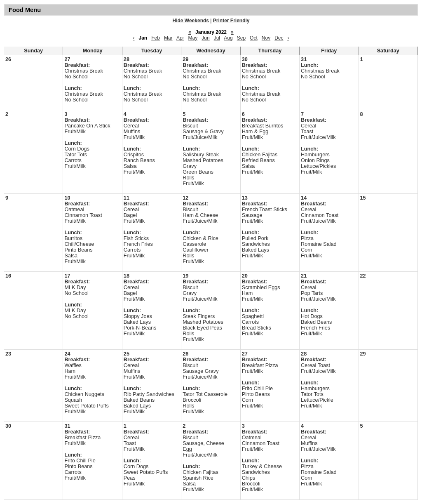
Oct (254, 38)
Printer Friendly (231, 21)
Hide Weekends (191, 21)
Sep (241, 38)
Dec (279, 38)
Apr (180, 38)
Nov (266, 38)
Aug (228, 38)
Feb (156, 38)
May (193, 38)
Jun (205, 38)
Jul (217, 38)
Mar (168, 38)
